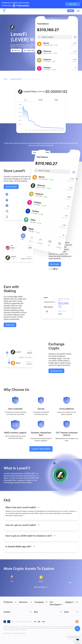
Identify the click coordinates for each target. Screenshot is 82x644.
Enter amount (48, 307)
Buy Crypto (55, 264)
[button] (78, 11)
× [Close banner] (80, 1)
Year (25, 100)
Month (41, 100)
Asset (46, 298)
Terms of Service (7, 633)
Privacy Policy (16, 633)
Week (56, 100)
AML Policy (23, 633)
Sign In (71, 11)
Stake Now (10, 325)
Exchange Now (56, 371)
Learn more (73, 4)
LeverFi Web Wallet (41, 449)
